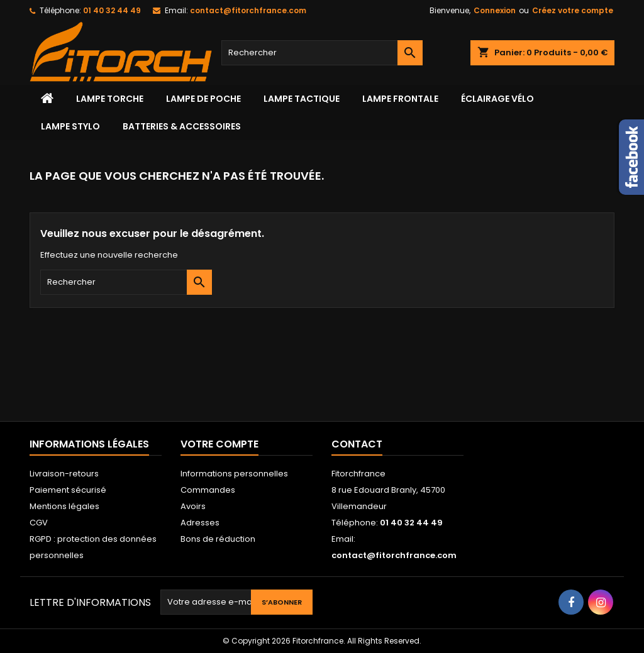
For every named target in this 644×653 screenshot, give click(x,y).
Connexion (495, 10)
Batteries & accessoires (182, 126)
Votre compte (219, 444)
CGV (39, 523)
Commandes (208, 490)
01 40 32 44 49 (112, 10)
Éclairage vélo (497, 99)
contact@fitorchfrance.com (248, 10)
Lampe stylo (70, 126)
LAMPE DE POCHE (203, 99)
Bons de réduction (218, 539)
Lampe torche (110, 99)
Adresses (200, 523)
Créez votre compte (573, 10)
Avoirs (193, 506)
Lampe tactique (302, 99)
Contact (357, 444)
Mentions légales (64, 506)
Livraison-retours (64, 474)
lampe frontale (400, 99)
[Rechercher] (322, 53)
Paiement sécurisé (68, 490)
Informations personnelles (234, 474)
